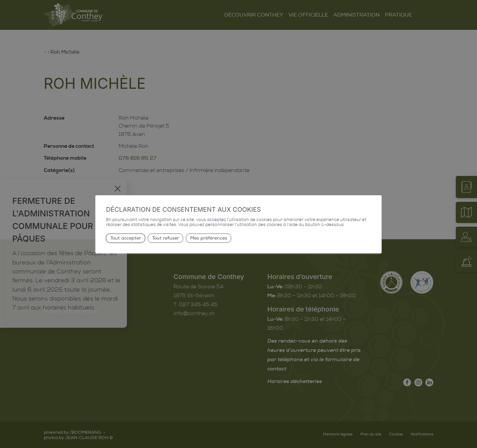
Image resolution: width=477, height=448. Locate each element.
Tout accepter (126, 238)
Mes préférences (209, 238)
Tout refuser (166, 238)
